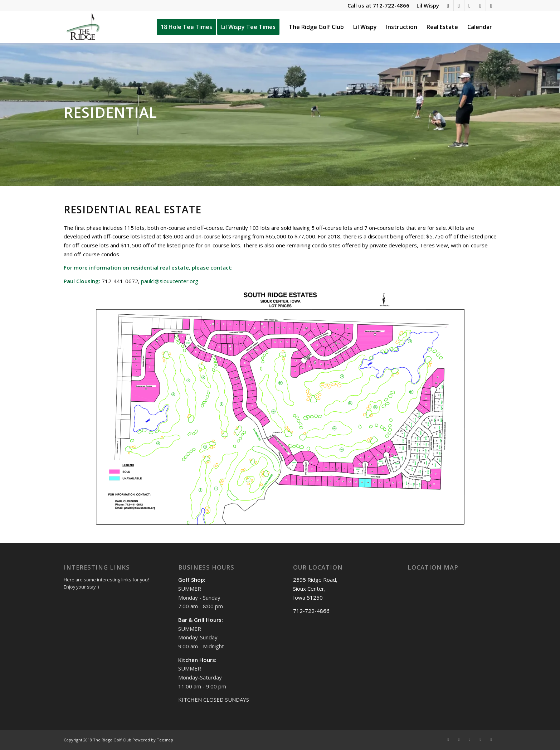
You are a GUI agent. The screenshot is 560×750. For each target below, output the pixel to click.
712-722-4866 (391, 5)
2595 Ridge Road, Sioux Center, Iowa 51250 (315, 589)
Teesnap (165, 740)
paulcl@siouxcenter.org (170, 281)
